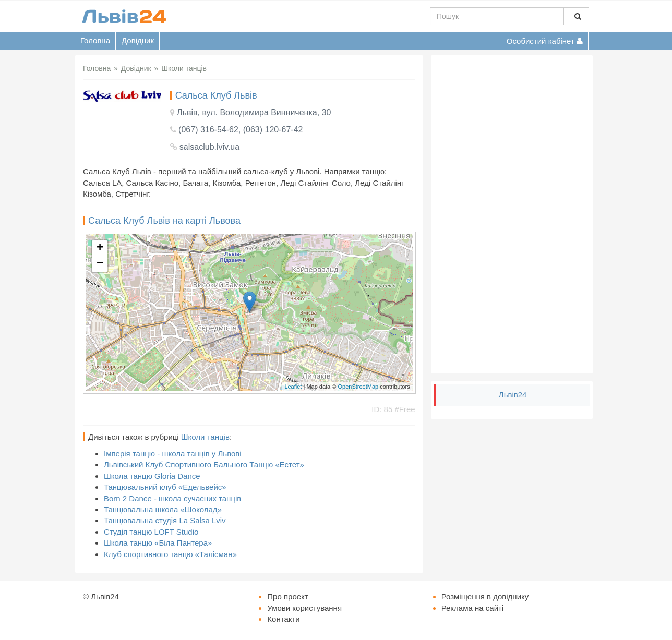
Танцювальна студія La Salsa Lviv (165, 520)
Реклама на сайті (473, 608)
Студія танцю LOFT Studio (151, 532)
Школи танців (205, 437)
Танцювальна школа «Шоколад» (163, 509)
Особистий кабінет (545, 41)
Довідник (138, 40)
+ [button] (100, 248)
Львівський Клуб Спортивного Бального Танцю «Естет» (204, 464)
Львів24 (513, 395)
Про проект (287, 596)
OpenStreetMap (358, 387)
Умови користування (304, 608)
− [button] (100, 264)
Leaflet (293, 387)
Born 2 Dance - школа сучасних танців (172, 498)
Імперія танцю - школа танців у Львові (173, 454)
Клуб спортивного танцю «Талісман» (170, 554)
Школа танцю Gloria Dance (152, 476)
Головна (95, 40)
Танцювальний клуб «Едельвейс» (165, 487)
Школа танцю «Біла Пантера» (158, 543)
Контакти (283, 619)
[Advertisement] (512, 214)
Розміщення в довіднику (485, 596)
